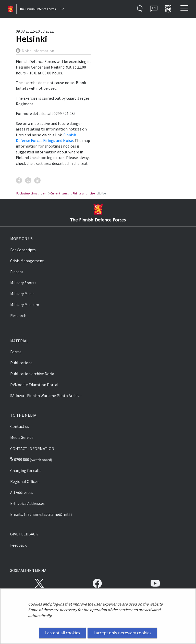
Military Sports (23, 283)
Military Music (22, 294)
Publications (21, 363)
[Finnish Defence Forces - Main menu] (42, 9)
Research (18, 316)
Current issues (59, 193)
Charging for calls (26, 470)
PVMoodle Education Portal (34, 385)
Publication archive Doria (32, 374)
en (44, 193)
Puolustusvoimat (27, 193)
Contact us (20, 426)
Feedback (18, 545)
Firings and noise (83, 193)
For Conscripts (23, 250)
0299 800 (20, 459)
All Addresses (22, 492)
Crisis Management (27, 261)
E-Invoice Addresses (27, 503)
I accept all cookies (63, 633)
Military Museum (25, 305)
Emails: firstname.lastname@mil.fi (41, 514)
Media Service (22, 437)
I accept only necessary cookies (122, 633)
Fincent (17, 272)
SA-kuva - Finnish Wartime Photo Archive (46, 396)
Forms (16, 352)
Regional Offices (24, 481)
